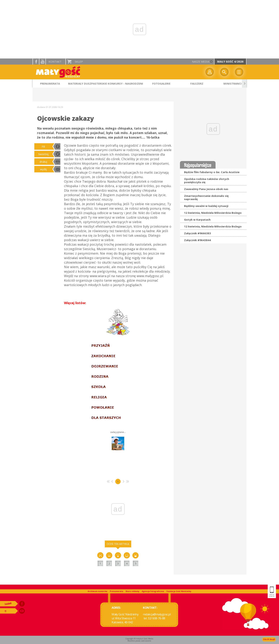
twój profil (210, 72)
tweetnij (43, 154)
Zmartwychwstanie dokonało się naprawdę (206, 197)
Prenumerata (116, 591)
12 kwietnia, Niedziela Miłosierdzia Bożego (213, 213)
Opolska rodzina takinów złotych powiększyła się (207, 180)
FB (43, 146)
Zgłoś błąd (269, 639)
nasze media (201, 62)
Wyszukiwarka (224, 72)
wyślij (43, 169)
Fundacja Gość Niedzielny (179, 591)
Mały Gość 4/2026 (230, 62)
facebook (36, 62)
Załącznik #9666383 (197, 233)
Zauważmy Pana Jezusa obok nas (206, 189)
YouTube (42, 62)
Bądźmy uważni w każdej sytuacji (206, 206)
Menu (239, 72)
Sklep (79, 62)
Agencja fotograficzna (153, 591)
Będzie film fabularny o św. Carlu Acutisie (212, 172)
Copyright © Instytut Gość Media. (139, 639)
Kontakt (55, 62)
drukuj (43, 162)
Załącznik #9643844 (197, 240)
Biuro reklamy (132, 591)
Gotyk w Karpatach (197, 220)
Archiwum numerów (98, 591)
